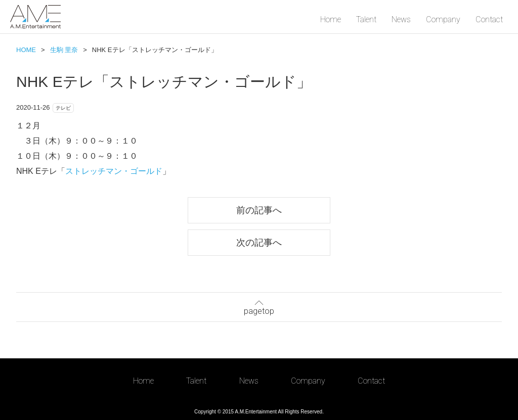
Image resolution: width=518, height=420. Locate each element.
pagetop (259, 306)
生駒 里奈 (64, 50)
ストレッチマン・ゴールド (114, 171)
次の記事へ (259, 242)
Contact (489, 19)
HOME (26, 50)
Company (443, 19)
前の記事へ (259, 210)
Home (331, 19)
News (401, 19)
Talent (366, 19)
